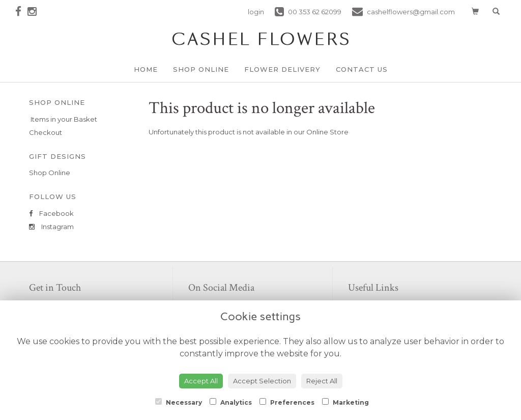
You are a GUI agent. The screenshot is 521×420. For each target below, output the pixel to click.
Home (146, 69)
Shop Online (201, 69)
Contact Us (362, 69)
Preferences (287, 402)
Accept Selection (262, 381)
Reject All (322, 381)
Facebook (51, 213)
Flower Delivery (282, 69)
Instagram (51, 227)
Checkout (46, 132)
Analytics (231, 402)
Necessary (179, 402)
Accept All (201, 381)
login (256, 12)
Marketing (345, 402)
